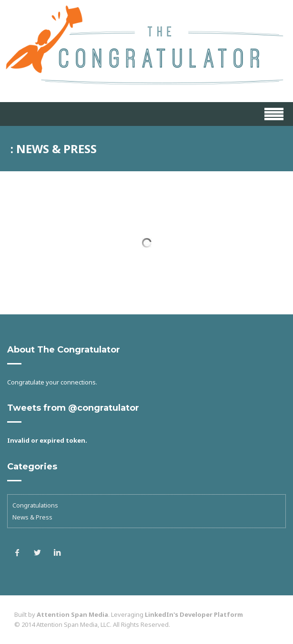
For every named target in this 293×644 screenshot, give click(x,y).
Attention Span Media (72, 614)
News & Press (32, 517)
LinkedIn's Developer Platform (194, 614)
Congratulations (35, 505)
